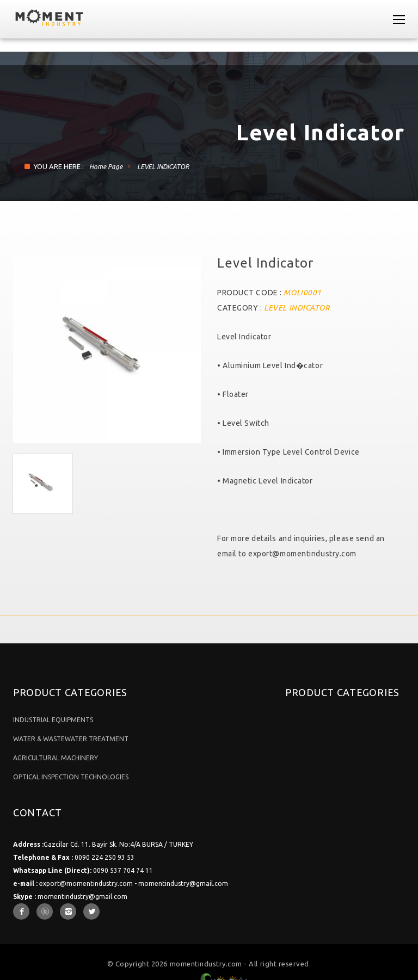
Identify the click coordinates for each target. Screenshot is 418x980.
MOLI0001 (302, 293)
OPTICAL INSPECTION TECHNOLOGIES (71, 777)
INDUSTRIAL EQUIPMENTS (53, 720)
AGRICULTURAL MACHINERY (56, 758)
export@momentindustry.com (302, 554)
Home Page (106, 167)
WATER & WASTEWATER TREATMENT (71, 739)
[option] (107, 349)
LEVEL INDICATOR (163, 167)
